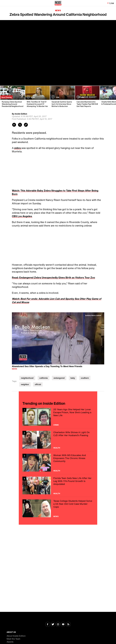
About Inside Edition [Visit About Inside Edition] (16, 636)
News (58, 10)
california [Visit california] (44, 378)
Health (57, 448)
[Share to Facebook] (14, 125)
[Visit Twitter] (53, 625)
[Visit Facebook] (48, 625)
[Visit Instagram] (58, 625)
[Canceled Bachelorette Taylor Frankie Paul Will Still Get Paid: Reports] (87, 97)
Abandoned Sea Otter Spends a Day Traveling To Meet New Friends (47, 366)
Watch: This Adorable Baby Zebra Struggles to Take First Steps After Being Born (55, 192)
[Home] (58, 3)
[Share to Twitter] (20, 125)
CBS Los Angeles (22, 216)
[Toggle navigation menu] (3, 3)
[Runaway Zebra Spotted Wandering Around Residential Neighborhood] (12, 97)
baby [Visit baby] (73, 378)
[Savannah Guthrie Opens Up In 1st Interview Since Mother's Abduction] (62, 97)
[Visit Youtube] (63, 625)
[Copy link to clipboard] (26, 125)
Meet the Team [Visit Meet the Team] (13, 639)
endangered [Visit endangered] (59, 378)
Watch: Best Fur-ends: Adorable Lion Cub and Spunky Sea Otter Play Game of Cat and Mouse (57, 300)
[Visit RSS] (68, 625)
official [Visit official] (38, 384)
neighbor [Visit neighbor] (25, 384)
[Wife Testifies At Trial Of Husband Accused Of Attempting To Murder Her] (37, 97)
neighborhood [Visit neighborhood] (27, 378)
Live (112, 3)
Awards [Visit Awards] (10, 642)
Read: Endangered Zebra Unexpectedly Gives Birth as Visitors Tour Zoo (53, 278)
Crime (56, 425)
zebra (18, 148)
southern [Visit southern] (85, 378)
